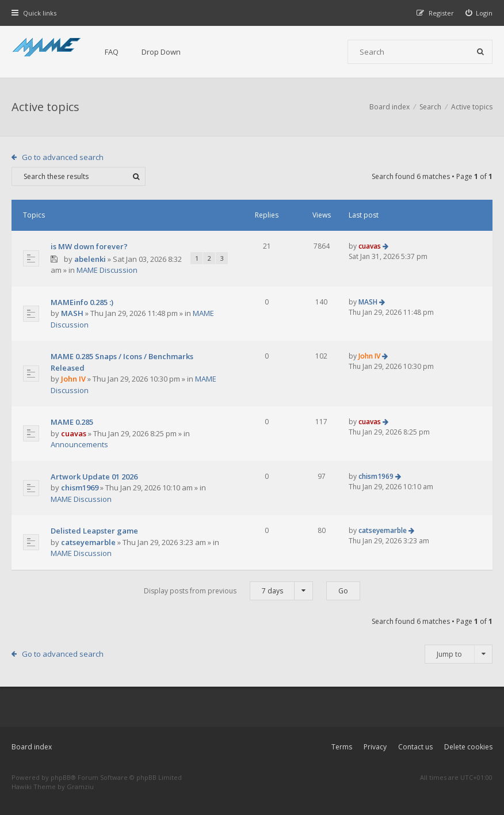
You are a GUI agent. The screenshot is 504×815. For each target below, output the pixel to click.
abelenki (90, 259)
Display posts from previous (228, 591)
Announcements (79, 444)
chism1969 (80, 488)
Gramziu (80, 787)
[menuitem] (479, 13)
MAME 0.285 (72, 422)
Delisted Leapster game (94, 531)
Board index (32, 747)
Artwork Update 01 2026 (94, 477)
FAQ (112, 52)
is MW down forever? (89, 246)
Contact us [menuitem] (415, 747)
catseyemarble (88, 542)
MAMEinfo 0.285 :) (82, 302)
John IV (73, 379)
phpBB (61, 777)
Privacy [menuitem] (375, 747)
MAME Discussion (107, 270)
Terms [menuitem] (342, 747)
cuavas (370, 246)
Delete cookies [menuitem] (468, 747)
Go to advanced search (63, 157)
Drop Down (161, 52)
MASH (72, 313)
